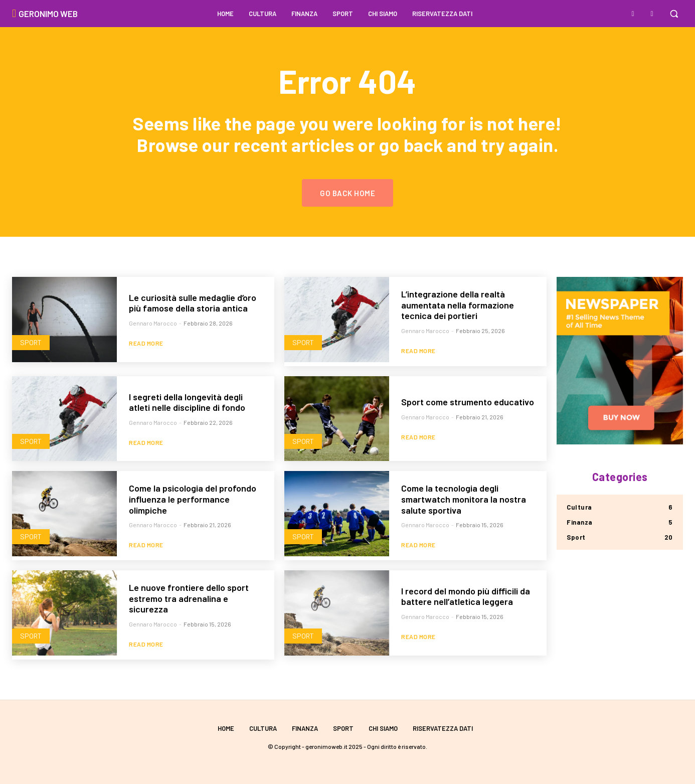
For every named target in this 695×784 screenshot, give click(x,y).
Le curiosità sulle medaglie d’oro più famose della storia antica (193, 303)
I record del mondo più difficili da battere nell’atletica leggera (466, 596)
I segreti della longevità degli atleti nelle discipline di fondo (187, 402)
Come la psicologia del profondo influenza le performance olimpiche (193, 499)
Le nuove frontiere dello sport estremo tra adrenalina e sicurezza (189, 598)
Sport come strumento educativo (468, 402)
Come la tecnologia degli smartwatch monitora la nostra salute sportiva (464, 499)
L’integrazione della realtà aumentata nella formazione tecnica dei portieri (458, 305)
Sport (31, 342)
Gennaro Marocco (153, 323)
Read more (146, 343)
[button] (674, 14)
